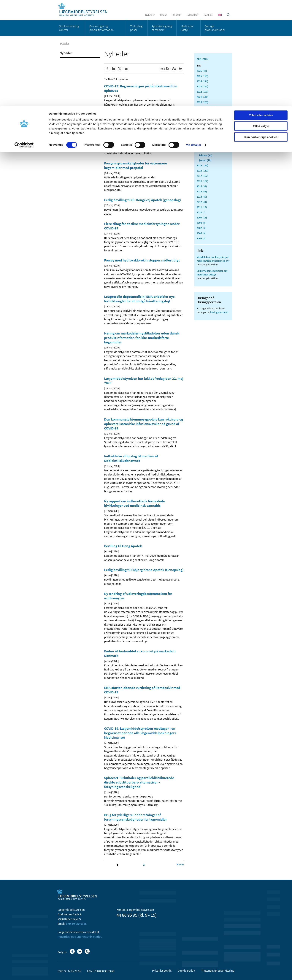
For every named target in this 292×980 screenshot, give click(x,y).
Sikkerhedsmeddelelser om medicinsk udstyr (212, 273)
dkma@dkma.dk (76, 924)
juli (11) (203, 131)
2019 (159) (202, 165)
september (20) (208, 121)
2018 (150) (202, 171)
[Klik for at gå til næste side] (180, 864)
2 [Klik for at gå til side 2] (144, 865)
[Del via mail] (126, 69)
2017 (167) (202, 176)
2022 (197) (202, 92)
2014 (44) (202, 191)
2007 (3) (201, 228)
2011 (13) (202, 207)
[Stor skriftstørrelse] (174, 69)
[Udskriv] (180, 69)
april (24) (204, 146)
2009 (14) (202, 218)
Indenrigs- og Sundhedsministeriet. (80, 937)
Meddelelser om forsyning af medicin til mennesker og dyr (213, 259)
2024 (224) (202, 81)
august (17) (205, 126)
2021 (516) (202, 97)
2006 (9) (201, 233)
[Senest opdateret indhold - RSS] (165, 69)
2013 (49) (202, 197)
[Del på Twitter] (120, 69)
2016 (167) (202, 181)
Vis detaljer (194, 39)
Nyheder (66, 53)
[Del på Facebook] (107, 69)
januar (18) (205, 160)
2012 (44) (202, 202)
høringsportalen (219, 312)
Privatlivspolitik (162, 971)
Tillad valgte (261, 20)
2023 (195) (202, 86)
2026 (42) (202, 71)
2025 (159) (202, 76)
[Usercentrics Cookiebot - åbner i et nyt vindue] (24, 39)
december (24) (207, 107)
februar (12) (206, 155)
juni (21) (204, 136)
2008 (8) (201, 223)
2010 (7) (201, 212)
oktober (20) (206, 117)
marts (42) (205, 150)
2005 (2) (201, 238)
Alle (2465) (203, 59)
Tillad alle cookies (261, 9)
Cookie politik (186, 971)
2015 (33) (202, 186)
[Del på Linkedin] (113, 69)
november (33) (207, 112)
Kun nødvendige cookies (261, 31)
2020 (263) (202, 102)
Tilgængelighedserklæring (218, 971)
